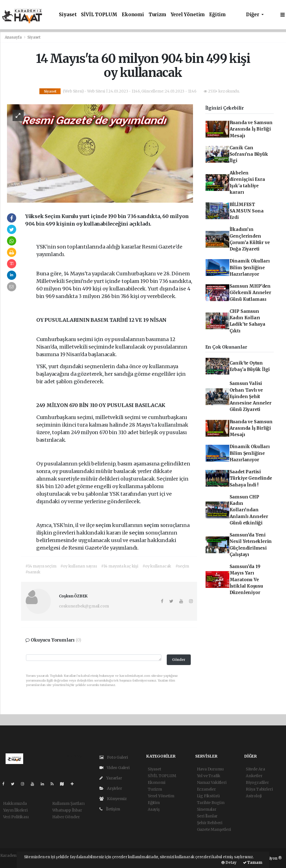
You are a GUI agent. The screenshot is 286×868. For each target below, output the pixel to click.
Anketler (254, 776)
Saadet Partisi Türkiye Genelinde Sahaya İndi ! (251, 478)
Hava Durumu (210, 769)
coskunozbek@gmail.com (84, 606)
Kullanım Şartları (68, 803)
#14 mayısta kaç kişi (120, 566)
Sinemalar (207, 809)
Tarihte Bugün (211, 803)
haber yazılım (13, 861)
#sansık (33, 572)
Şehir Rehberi (210, 823)
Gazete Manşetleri (214, 829)
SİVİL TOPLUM (99, 15)
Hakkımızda (15, 803)
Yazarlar (111, 778)
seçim (104, 525)
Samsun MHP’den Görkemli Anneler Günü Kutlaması (250, 293)
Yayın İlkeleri (15, 810)
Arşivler (111, 788)
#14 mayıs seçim (41, 566)
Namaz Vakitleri (212, 782)
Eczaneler (206, 789)
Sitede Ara (255, 769)
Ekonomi (133, 15)
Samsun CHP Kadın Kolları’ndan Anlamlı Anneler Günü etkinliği (249, 510)
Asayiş (154, 809)
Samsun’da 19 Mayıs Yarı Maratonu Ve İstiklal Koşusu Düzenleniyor (246, 580)
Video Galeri (115, 768)
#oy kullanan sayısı (78, 566)
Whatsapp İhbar (67, 810)
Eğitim (217, 15)
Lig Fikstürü (208, 796)
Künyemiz (113, 799)
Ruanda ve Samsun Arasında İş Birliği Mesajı (251, 129)
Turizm (157, 15)
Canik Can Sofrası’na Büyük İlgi (249, 154)
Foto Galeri (114, 757)
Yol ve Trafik (209, 776)
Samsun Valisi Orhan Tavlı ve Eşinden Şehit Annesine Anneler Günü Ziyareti (251, 396)
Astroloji (254, 796)
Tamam (253, 863)
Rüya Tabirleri (259, 789)
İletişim (110, 809)
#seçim (182, 566)
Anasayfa (14, 37)
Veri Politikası (16, 817)
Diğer (253, 15)
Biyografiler (257, 782)
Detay (229, 863)
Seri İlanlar (207, 816)
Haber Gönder (66, 817)
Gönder (179, 660)
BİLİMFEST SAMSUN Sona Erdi (247, 211)
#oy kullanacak (157, 566)
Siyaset (68, 15)
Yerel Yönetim (188, 15)
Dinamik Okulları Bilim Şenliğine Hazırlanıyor (250, 268)
